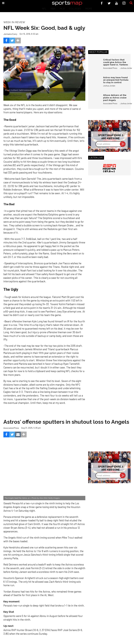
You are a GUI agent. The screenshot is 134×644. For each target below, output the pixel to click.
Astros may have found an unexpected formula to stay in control (116, 80)
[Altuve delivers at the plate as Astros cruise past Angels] (94, 100)
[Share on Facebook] (6, 41)
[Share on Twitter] (12, 41)
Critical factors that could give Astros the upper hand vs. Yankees (116, 62)
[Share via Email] (18, 434)
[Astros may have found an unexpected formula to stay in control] (94, 82)
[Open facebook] (102, 3)
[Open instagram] (124, 3)
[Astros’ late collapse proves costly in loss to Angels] (44, 473)
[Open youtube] (117, 3)
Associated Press (110, 68)
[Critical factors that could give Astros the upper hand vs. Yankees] (94, 65)
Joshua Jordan (126, 68)
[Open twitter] (109, 3)
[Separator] (18, 41)
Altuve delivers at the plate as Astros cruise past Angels (115, 98)
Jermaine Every (10, 34)
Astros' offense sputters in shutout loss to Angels (66, 422)
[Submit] (131, 3)
